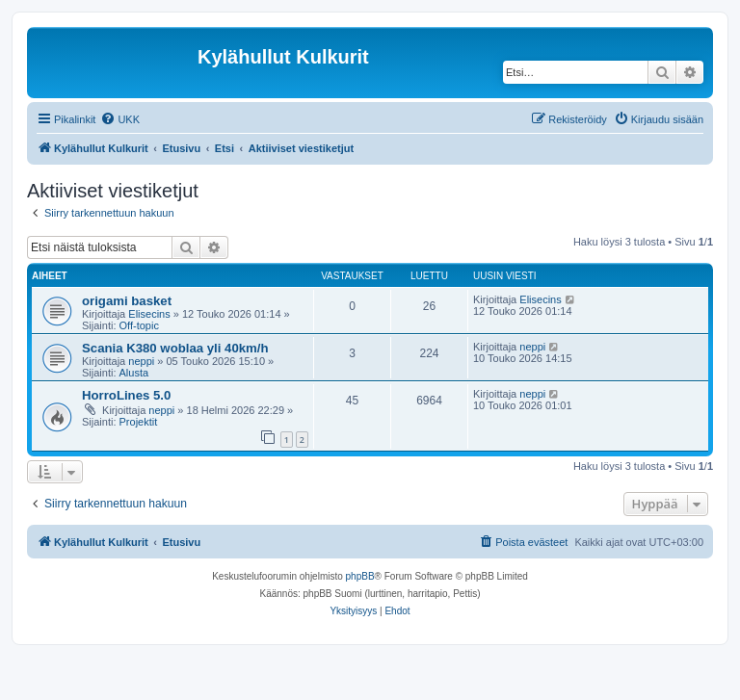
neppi (141, 361)
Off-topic (139, 325)
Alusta (134, 373)
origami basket (127, 301)
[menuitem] (120, 119)
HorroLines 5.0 (126, 395)
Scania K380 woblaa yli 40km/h (175, 348)
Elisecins (149, 314)
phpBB (360, 576)
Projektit (139, 422)
